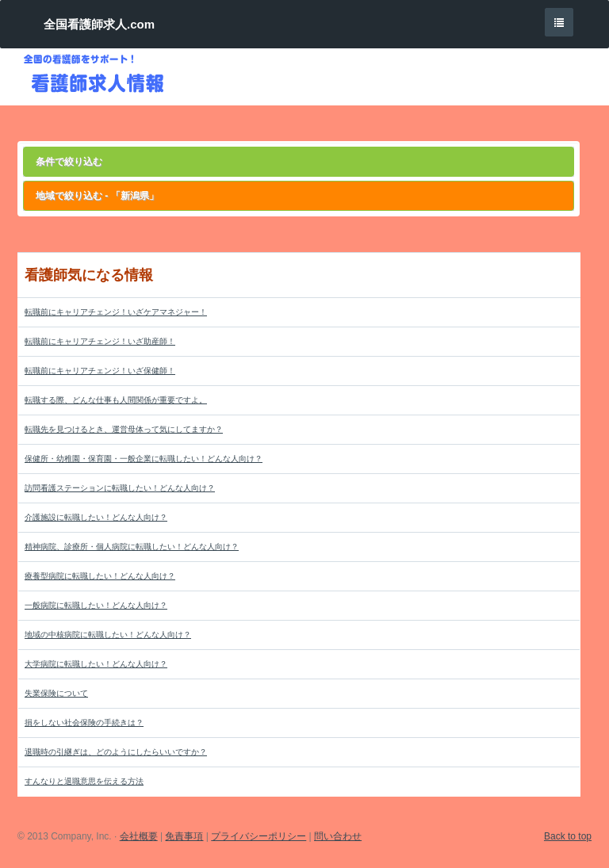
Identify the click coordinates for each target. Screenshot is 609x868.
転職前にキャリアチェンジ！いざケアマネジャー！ (116, 312)
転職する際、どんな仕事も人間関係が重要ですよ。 (116, 400)
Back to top (568, 836)
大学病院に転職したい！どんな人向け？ (96, 664)
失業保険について (56, 693)
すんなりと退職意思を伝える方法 (84, 781)
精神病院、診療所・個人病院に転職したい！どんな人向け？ (132, 547)
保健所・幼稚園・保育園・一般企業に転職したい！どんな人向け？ (144, 459)
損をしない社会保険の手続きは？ (84, 723)
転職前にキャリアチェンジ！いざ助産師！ (100, 341)
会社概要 (139, 836)
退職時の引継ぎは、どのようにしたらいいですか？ (116, 752)
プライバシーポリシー (259, 836)
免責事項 (184, 836)
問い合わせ (338, 836)
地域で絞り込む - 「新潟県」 (97, 196)
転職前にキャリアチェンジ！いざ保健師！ (100, 371)
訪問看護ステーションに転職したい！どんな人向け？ (120, 488)
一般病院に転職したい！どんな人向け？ (96, 605)
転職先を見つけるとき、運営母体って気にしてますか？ (124, 429)
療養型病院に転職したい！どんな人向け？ (100, 576)
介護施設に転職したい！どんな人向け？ (96, 517)
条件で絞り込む (69, 162)
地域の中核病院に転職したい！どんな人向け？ (108, 635)
